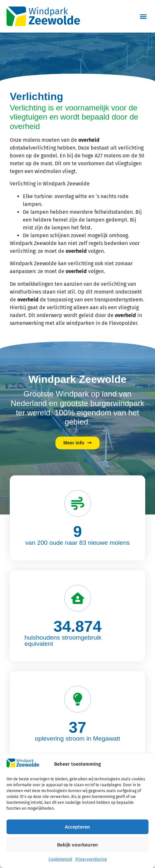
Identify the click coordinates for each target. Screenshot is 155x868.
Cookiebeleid (60, 859)
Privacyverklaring (91, 859)
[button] (143, 16)
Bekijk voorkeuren (77, 845)
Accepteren (77, 827)
